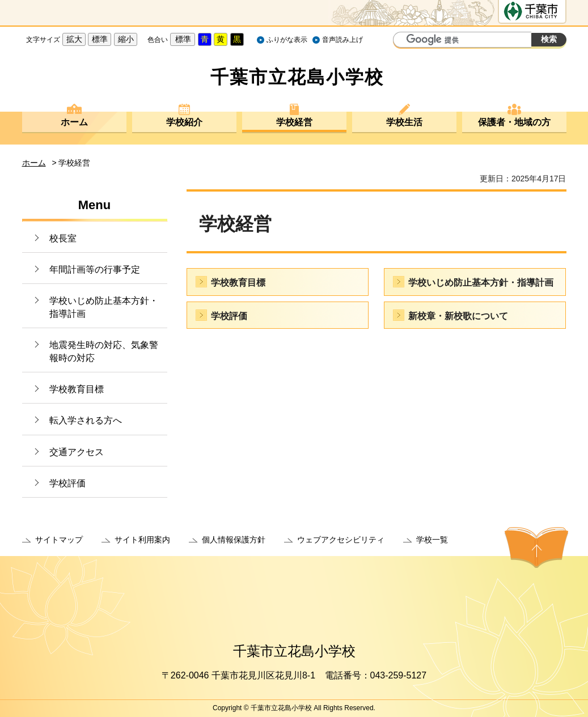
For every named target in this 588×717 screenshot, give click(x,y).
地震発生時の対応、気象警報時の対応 (104, 351)
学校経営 (294, 122)
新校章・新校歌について (458, 316)
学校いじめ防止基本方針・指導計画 (104, 307)
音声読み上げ (342, 40)
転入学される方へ (86, 420)
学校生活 (404, 122)
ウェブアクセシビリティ (341, 540)
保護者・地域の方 (514, 122)
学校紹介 (184, 122)
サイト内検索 (403, 41)
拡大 (74, 39)
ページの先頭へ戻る (536, 548)
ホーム (74, 122)
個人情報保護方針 (234, 540)
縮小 (126, 39)
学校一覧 (432, 540)
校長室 (63, 238)
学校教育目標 (77, 389)
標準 (100, 39)
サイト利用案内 (142, 540)
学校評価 (67, 483)
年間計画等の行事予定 (95, 270)
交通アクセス (77, 452)
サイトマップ (59, 540)
